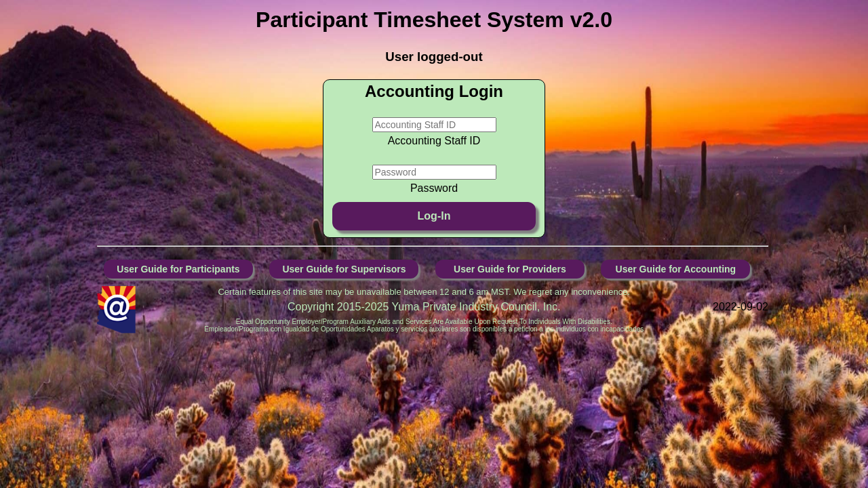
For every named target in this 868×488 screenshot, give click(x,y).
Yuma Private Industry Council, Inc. (476, 307)
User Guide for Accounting (676, 269)
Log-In (434, 216)
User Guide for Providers (510, 269)
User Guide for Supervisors (344, 269)
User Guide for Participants (178, 269)
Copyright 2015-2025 (340, 307)
